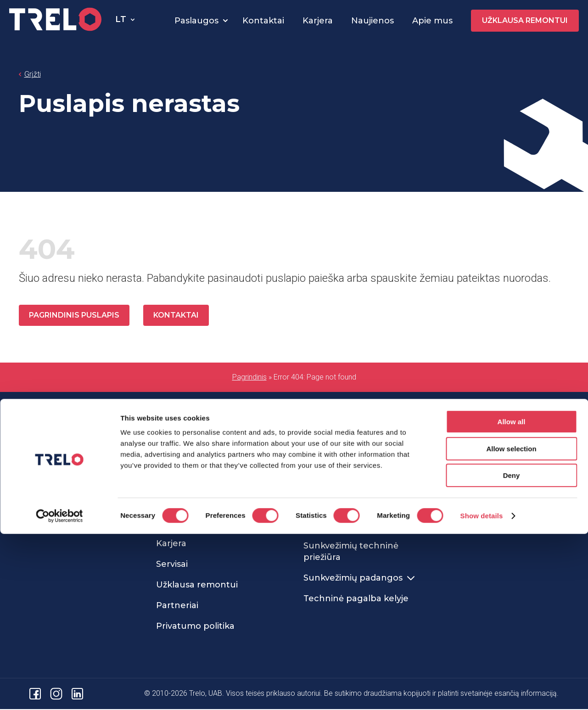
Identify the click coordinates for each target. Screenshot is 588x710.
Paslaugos (196, 21)
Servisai (172, 565)
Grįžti (33, 74)
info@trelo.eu (42, 510)
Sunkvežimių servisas (201, 462)
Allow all (512, 598)
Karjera (318, 21)
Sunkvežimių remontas (358, 462)
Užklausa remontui (525, 20)
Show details (482, 692)
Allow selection (511, 625)
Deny (512, 651)
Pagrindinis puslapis (75, 316)
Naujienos (372, 21)
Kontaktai (263, 21)
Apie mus (432, 21)
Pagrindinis (249, 378)
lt (121, 19)
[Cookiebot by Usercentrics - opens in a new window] (59, 692)
